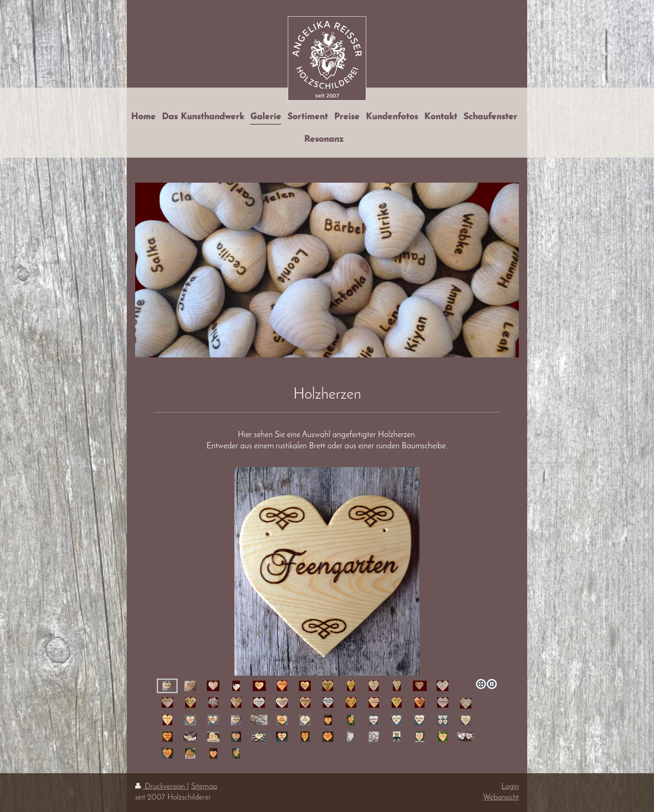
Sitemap (204, 787)
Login (510, 787)
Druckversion (161, 787)
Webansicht (501, 798)
